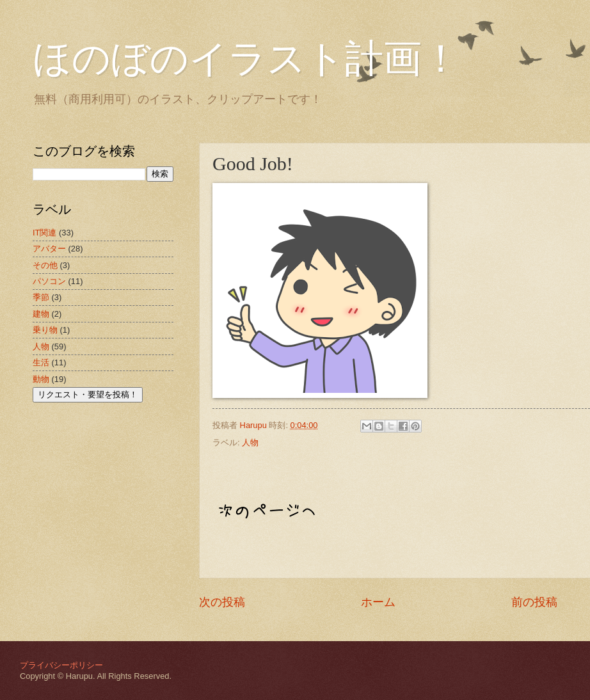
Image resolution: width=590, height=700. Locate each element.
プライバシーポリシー (61, 665)
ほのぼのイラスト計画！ (246, 59)
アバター (49, 249)
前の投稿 (534, 602)
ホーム (378, 602)
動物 (41, 379)
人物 (250, 442)
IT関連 (44, 233)
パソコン (49, 281)
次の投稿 (222, 602)
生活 (41, 362)
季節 (41, 297)
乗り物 (45, 330)
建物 (41, 314)
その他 (45, 265)
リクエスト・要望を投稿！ (88, 394)
